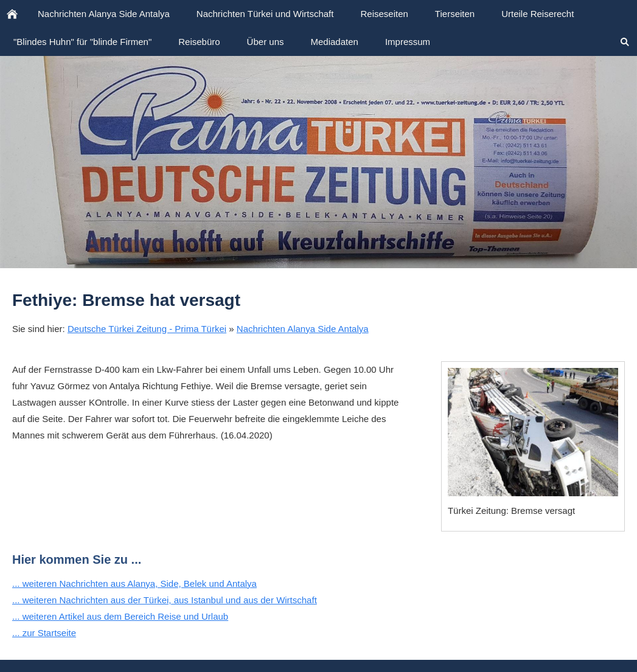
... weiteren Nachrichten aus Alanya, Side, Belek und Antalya (134, 584)
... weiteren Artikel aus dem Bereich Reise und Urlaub (120, 616)
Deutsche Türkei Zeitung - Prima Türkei (147, 329)
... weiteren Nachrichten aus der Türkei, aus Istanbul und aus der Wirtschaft (165, 600)
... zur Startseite (44, 633)
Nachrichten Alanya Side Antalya (303, 329)
